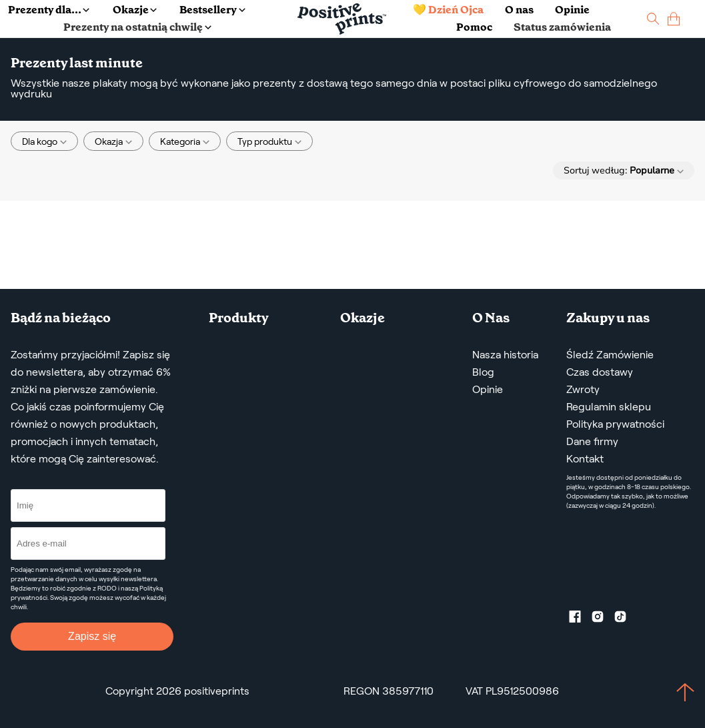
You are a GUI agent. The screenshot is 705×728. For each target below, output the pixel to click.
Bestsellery (212, 10)
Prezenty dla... (49, 10)
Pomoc (474, 27)
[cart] (674, 19)
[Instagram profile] (603, 619)
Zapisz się (92, 636)
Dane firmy (592, 441)
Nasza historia (505, 355)
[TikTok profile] (626, 619)
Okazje (135, 10)
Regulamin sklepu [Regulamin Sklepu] (609, 407)
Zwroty (583, 389)
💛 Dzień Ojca (448, 10)
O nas (519, 10)
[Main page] (342, 19)
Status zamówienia (562, 27)
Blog (483, 372)
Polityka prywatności (615, 424)
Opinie (572, 10)
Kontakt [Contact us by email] (585, 459)
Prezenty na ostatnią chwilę (137, 27)
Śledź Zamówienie (610, 355)
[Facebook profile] (580, 619)
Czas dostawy (600, 372)
